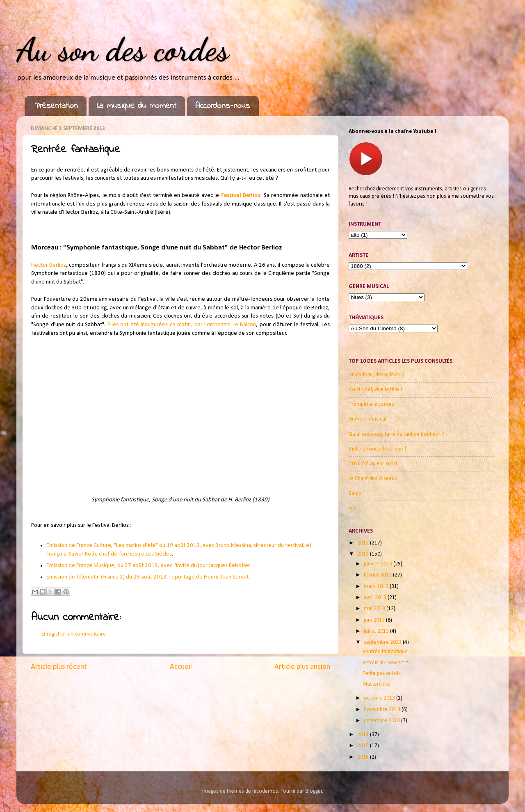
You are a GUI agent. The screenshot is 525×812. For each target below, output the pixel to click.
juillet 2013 (377, 631)
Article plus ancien (302, 667)
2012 (364, 543)
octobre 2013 (380, 698)
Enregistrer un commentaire (74, 634)
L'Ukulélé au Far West (373, 464)
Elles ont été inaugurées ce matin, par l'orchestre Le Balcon (182, 325)
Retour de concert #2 (387, 663)
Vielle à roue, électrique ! (377, 449)
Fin (352, 508)
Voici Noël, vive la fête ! (375, 390)
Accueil (181, 667)
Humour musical (367, 419)
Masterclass (377, 684)
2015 (364, 746)
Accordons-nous (223, 106)
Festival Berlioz (241, 196)
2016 (364, 757)
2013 (364, 554)
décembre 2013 (382, 721)
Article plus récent (59, 667)
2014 (364, 735)
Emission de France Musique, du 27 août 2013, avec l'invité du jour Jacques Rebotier (148, 566)
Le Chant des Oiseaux (373, 479)
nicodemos (265, 791)
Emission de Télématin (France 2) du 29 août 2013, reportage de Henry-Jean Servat (147, 577)
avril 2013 (376, 598)
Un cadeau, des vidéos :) (377, 375)
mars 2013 (377, 587)
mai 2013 (375, 609)
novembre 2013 (383, 710)
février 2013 (378, 575)
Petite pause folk (382, 674)
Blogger (314, 791)
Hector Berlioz (49, 265)
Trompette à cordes (371, 404)
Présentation (56, 106)
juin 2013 (375, 620)
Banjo (355, 493)
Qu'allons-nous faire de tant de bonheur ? (396, 434)
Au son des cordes (123, 49)
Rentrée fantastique (385, 652)
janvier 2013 (379, 564)
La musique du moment (137, 106)
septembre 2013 (383, 642)
